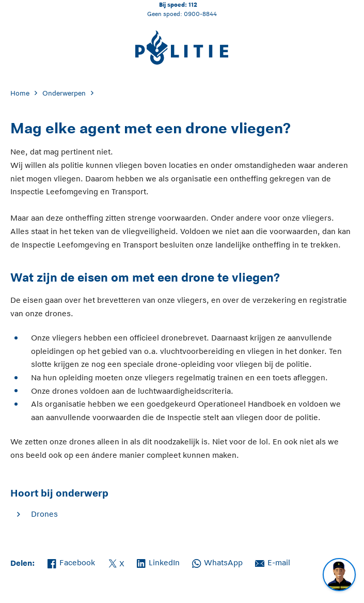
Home (20, 93)
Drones (44, 514)
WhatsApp (217, 562)
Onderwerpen (64, 93)
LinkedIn (158, 562)
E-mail (273, 562)
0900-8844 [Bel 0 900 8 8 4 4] (200, 14)
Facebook (71, 562)
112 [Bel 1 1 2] (193, 4)
